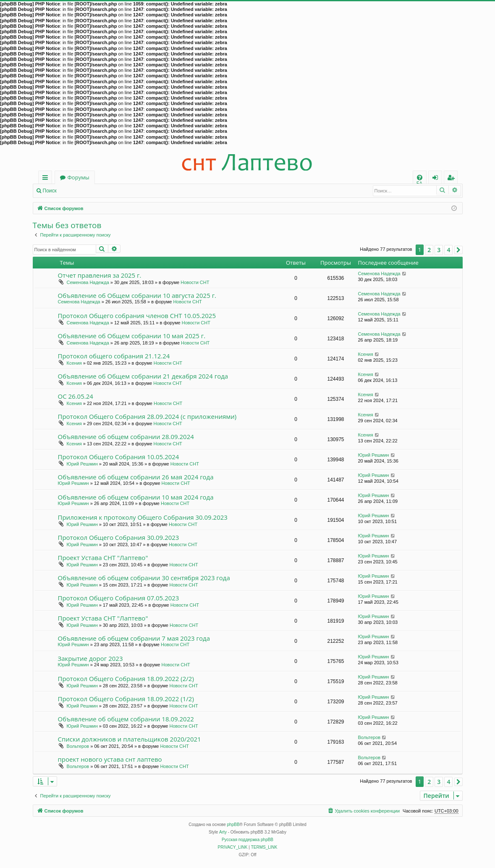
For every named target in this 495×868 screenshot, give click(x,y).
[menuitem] (420, 178)
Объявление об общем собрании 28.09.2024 (126, 437)
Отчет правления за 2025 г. (100, 275)
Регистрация (107, 191)
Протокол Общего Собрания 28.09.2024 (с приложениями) (147, 416)
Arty (223, 832)
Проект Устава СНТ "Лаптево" (103, 558)
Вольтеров (78, 746)
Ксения (74, 363)
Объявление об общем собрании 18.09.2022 (126, 719)
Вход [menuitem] (437, 179)
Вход (75, 191)
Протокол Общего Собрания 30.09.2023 (119, 537)
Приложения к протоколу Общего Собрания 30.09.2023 (143, 517)
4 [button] (448, 250)
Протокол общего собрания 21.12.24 (114, 356)
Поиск (50, 191)
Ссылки (47, 179)
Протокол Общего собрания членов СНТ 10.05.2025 (137, 316)
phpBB (233, 825)
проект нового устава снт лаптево (110, 759)
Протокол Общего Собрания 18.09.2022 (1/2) (126, 699)
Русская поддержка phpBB (247, 840)
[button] (458, 250)
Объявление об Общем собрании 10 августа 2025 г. (137, 295)
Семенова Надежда (88, 282)
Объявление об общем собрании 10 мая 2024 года (136, 497)
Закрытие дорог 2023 (90, 658)
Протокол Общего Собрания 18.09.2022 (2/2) (126, 679)
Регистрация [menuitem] (452, 179)
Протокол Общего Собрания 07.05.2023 (119, 598)
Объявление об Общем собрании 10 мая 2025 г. (132, 336)
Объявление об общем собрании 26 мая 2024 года (136, 477)
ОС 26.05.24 (76, 396)
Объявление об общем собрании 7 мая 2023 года (134, 638)
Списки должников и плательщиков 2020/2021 (130, 739)
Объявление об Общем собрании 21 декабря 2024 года (143, 376)
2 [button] (429, 250)
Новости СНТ (195, 282)
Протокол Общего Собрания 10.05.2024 (119, 457)
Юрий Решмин (82, 464)
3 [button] (439, 250)
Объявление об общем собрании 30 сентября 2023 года (144, 578)
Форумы (79, 177)
